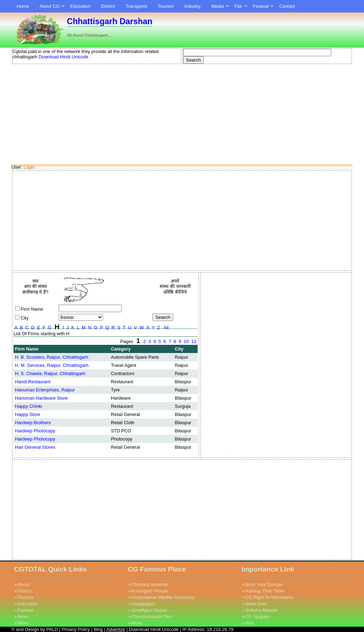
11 (194, 341)
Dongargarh (144, 604)
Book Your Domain (264, 584)
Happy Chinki (28, 406)
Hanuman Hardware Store (41, 398)
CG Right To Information (270, 597)
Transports (136, 6)
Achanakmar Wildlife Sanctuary (163, 597)
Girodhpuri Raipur (149, 610)
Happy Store (28, 414)
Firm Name (32, 309)
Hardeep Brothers (33, 423)
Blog (99, 629)
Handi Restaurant (33, 382)
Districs (25, 591)
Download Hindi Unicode (63, 57)
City (25, 318)
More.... (25, 623)
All (166, 328)
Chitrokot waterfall (150, 584)
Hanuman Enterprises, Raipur (45, 390)
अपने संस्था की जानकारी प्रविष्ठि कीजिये (175, 286)
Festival (261, 6)
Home (23, 6)
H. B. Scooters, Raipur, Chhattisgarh (52, 357)
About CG (49, 6)
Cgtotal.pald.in (27, 51)
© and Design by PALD (35, 629)
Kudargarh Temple (150, 591)
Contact (287, 6)
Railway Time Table (265, 591)
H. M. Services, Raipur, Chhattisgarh (52, 365)
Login (29, 167)
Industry (193, 6)
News (23, 617)
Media (217, 6)
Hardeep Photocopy (35, 431)
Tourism (166, 6)
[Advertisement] (182, 115)
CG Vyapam (258, 617)
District (108, 6)
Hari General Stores (35, 447)
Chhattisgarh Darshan (110, 21)
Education (80, 6)
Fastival (26, 610)
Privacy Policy (76, 629)
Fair (238, 6)
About (24, 584)
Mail (249, 623)
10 (186, 341)
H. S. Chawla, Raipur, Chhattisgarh (50, 373)
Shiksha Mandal (261, 610)
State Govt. (257, 604)
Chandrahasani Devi (152, 617)
